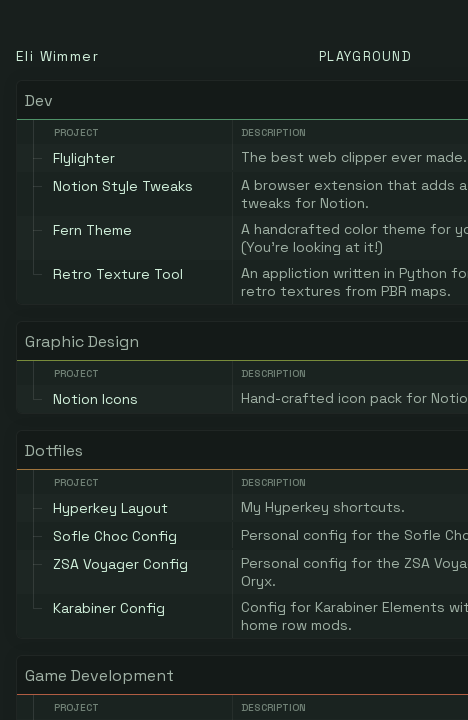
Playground (365, 56)
